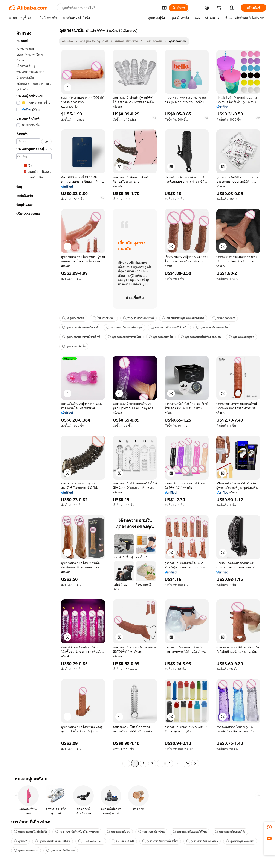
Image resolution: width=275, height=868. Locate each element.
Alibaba (67, 41)
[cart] (220, 8)
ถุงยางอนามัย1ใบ (161, 337)
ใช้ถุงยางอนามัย (73, 318)
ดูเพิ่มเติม (22, 89)
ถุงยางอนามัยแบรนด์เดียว (213, 327)
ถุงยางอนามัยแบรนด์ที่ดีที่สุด (160, 841)
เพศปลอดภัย (154, 41)
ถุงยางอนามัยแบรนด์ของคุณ (124, 327)
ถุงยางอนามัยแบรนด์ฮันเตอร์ (80, 327)
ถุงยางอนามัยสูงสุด (241, 337)
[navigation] (33, 397)
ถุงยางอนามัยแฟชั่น (151, 832)
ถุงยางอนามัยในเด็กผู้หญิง (31, 832)
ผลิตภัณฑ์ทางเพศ (127, 41)
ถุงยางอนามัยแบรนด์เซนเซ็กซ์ (81, 337)
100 (187, 763)
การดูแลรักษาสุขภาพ (94, 41)
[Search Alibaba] (110, 8)
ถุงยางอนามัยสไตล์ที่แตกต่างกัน (201, 337)
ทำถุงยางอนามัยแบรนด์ (138, 318)
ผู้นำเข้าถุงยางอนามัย (240, 841)
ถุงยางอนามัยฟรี (123, 841)
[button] (164, 8)
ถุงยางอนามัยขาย (26, 851)
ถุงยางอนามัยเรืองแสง (61, 851)
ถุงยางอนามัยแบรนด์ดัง (230, 832)
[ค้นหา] (179, 8)
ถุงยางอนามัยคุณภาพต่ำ (202, 841)
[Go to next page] (195, 763)
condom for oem (91, 841)
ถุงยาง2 (20, 841)
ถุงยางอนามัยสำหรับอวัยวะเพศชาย (77, 832)
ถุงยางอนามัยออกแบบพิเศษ (53, 841)
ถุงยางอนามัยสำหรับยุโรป (124, 337)
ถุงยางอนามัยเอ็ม (74, 346)
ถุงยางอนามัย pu (118, 832)
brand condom (224, 318)
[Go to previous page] (126, 763)
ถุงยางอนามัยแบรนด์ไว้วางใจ (169, 327)
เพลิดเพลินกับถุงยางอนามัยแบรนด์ (183, 318)
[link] (269, 827)
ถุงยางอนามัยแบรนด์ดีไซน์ (190, 832)
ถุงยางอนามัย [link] (178, 41)
